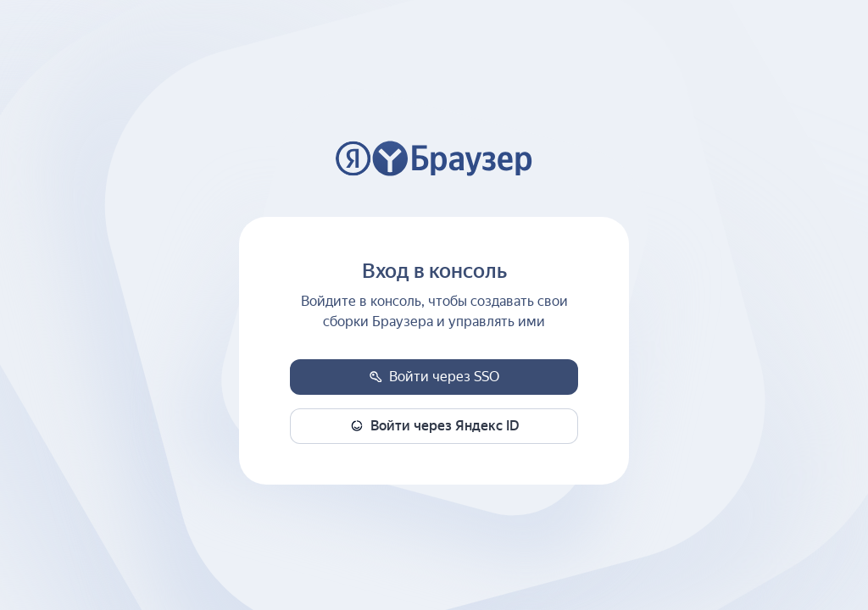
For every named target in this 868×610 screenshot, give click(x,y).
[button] (434, 377)
